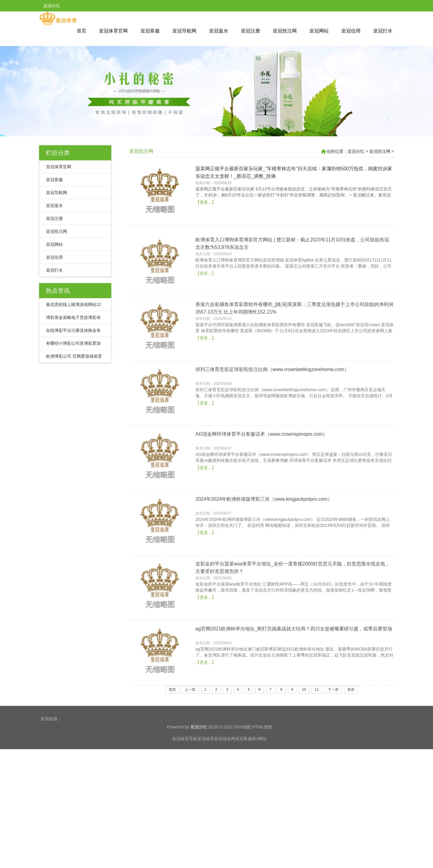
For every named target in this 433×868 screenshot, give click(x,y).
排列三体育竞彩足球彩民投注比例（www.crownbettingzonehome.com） (272, 428)
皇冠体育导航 (185, 757)
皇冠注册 (250, 31)
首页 (81, 31)
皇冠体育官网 (113, 31)
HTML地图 (262, 746)
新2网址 (259, 757)
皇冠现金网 (225, 757)
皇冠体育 (206, 757)
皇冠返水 (219, 31)
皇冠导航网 (184, 31)
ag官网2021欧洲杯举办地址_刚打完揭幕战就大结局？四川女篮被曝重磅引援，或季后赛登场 (294, 687)
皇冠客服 (150, 31)
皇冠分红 (356, 151)
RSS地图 (243, 746)
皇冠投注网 (285, 31)
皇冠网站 (319, 31)
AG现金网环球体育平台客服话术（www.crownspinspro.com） (261, 493)
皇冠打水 (383, 31)
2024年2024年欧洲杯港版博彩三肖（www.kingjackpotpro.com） (264, 557)
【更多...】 (206, 226)
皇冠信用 (351, 31)
